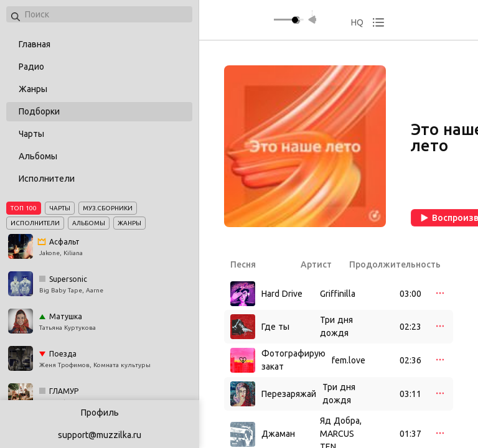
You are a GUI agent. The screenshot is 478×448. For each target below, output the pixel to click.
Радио (31, 67)
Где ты (275, 327)
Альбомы (38, 156)
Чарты (31, 134)
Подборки (39, 111)
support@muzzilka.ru (100, 435)
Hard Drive (282, 294)
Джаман (278, 434)
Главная (35, 44)
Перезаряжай (289, 394)
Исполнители (47, 179)
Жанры (33, 89)
